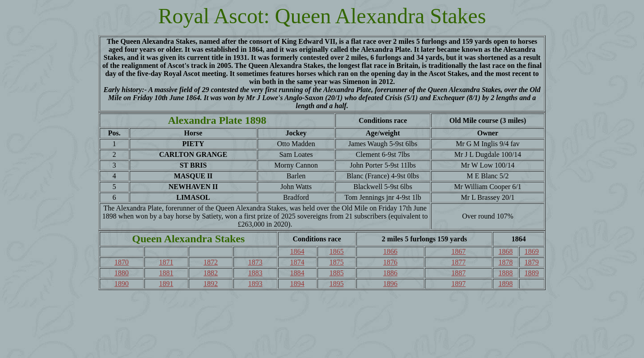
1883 (255, 273)
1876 (390, 262)
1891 (166, 284)
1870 (122, 262)
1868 (506, 251)
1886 (390, 273)
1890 (122, 284)
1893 (255, 284)
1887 (458, 273)
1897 (458, 284)
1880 (122, 273)
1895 (336, 284)
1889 (532, 273)
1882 (211, 273)
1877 (458, 262)
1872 (211, 262)
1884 (297, 273)
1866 (390, 251)
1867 (458, 251)
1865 (336, 251)
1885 (336, 273)
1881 (166, 273)
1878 (506, 262)
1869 (532, 251)
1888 (506, 273)
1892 (211, 284)
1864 (297, 251)
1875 (336, 262)
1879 (532, 262)
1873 (255, 262)
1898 (506, 284)
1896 (390, 284)
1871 (166, 262)
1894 (297, 284)
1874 (297, 262)
